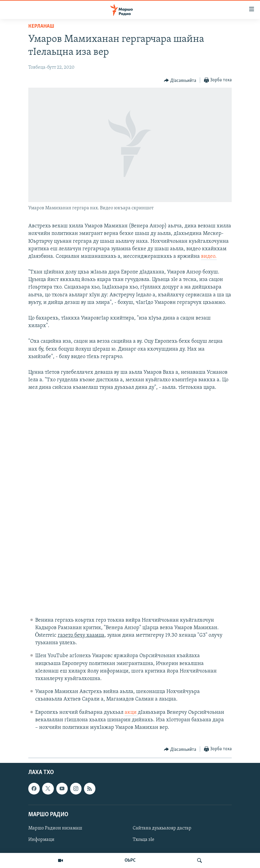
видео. (209, 256)
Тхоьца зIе (144, 840)
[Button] (180, 80)
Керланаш (41, 26)
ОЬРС (130, 860)
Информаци (41, 840)
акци (131, 712)
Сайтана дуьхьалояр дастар (162, 828)
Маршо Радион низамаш (55, 828)
